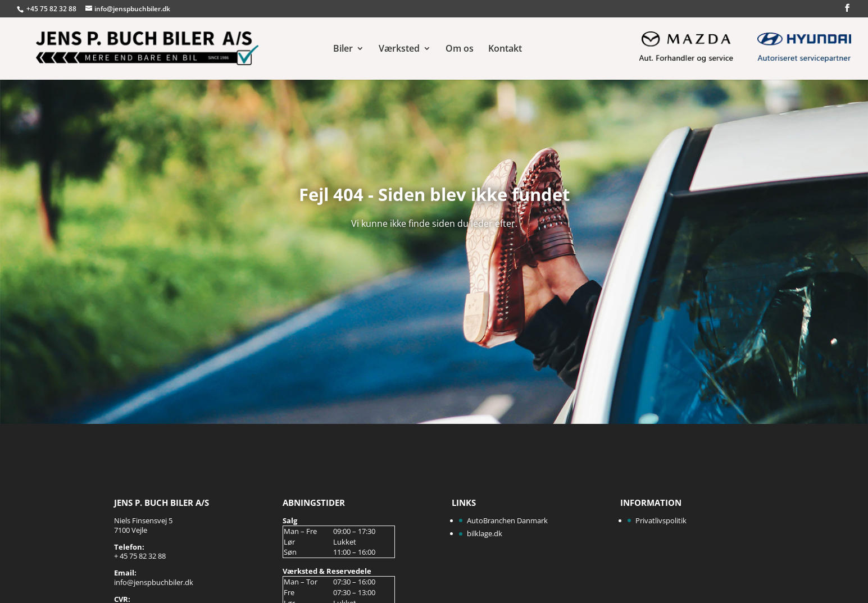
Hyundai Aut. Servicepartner (803, 45)
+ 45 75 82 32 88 (140, 556)
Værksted (399, 49)
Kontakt (505, 49)
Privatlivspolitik (661, 520)
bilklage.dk (485, 533)
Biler (343, 49)
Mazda (685, 45)
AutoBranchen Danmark (507, 520)
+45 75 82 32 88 (52, 9)
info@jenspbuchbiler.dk (154, 582)
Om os (460, 49)
